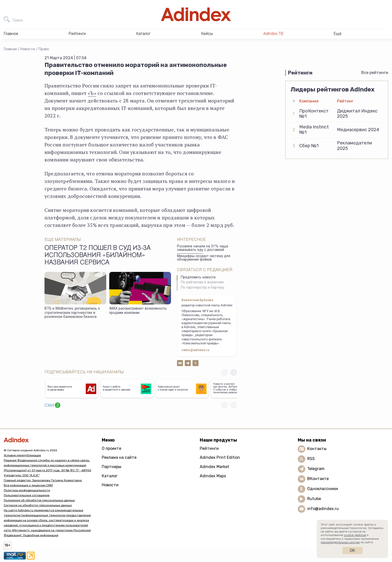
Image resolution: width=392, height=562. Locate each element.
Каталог (110, 476)
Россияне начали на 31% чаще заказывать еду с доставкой (203, 249)
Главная (10, 49)
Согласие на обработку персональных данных (38, 505)
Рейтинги (209, 448)
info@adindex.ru (323, 509)
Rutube (314, 499)
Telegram (316, 469)
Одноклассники (323, 489)
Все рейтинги (375, 73)
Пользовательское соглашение (27, 495)
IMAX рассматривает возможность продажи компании (138, 311)
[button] (234, 372)
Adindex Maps (213, 476)
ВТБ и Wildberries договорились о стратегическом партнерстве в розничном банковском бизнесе (72, 313)
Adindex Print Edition (220, 457)
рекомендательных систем (340, 542)
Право (44, 49)
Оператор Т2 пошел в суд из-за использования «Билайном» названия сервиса (98, 256)
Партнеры (111, 467)
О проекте (111, 448)
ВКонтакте (318, 479)
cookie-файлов (355, 535)
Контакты (317, 449)
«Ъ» (92, 93)
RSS (311, 459)
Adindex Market (214, 467)
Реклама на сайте (119, 457)
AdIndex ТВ (273, 34)
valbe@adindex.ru (195, 350)
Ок (352, 550)
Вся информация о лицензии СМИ (28, 485)
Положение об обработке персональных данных (39, 500)
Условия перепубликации (22, 455)
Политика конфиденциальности (27, 490)
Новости (28, 49)
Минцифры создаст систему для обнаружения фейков (204, 258)
